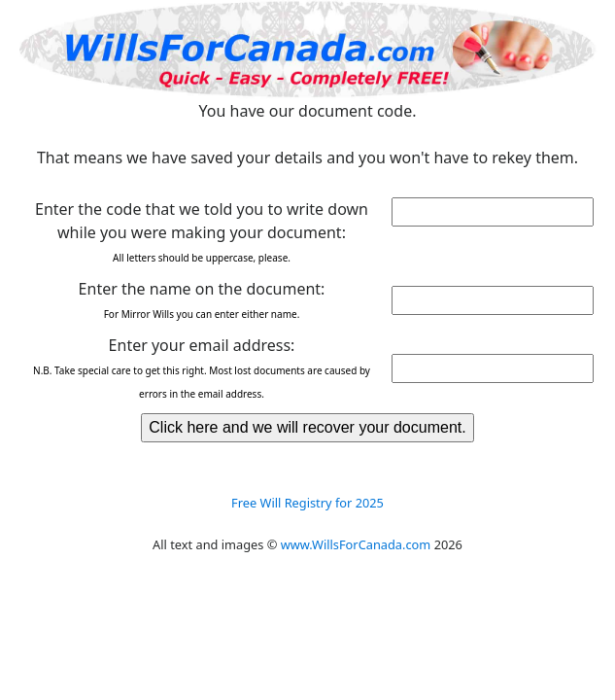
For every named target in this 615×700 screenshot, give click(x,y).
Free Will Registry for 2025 (307, 503)
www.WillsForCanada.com (356, 544)
